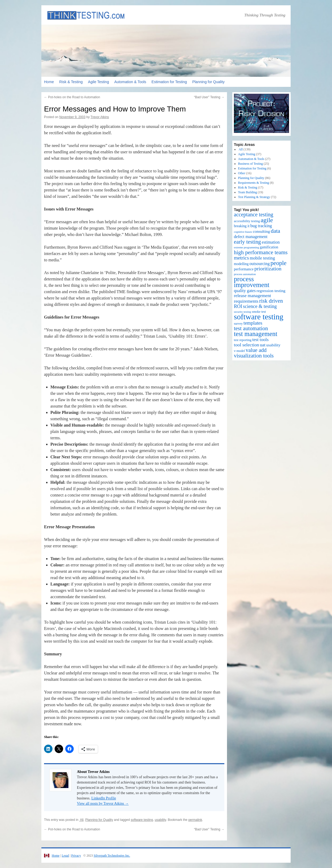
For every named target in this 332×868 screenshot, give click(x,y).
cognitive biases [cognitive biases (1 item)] (243, 232)
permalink (195, 820)
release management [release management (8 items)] (252, 296)
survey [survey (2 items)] (238, 324)
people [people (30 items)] (278, 263)
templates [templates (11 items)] (253, 323)
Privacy (76, 856)
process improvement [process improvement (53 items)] (252, 282)
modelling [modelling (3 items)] (241, 264)
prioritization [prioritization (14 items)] (268, 269)
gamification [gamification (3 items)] (269, 247)
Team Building (248, 192)
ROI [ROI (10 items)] (238, 306)
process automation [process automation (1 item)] (245, 274)
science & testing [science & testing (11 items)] (260, 306)
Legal (65, 856)
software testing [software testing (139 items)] (259, 317)
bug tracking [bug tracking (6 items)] (261, 226)
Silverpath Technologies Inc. (112, 856)
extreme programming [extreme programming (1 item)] (246, 247)
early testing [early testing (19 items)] (247, 242)
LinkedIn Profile (104, 798)
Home (49, 82)
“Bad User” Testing (209, 97)
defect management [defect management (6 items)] (251, 237)
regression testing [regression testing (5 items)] (271, 291)
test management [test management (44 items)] (256, 334)
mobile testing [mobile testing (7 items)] (262, 258)
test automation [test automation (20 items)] (251, 328)
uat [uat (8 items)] (263, 345)
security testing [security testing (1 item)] (243, 312)
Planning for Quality (208, 82)
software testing (142, 820)
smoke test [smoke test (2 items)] (259, 312)
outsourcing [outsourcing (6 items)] (260, 264)
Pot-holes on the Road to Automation (72, 97)
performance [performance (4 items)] (244, 269)
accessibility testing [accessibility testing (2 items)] (247, 221)
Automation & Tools (130, 82)
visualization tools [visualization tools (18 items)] (254, 356)
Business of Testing (251, 164)
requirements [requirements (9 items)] (246, 301)
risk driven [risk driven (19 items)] (271, 301)
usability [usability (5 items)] (273, 345)
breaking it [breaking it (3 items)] (242, 226)
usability (160, 820)
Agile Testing (99, 82)
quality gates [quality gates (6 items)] (245, 291)
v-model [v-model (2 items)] (239, 351)
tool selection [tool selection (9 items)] (246, 345)
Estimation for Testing (169, 82)
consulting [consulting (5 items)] (261, 231)
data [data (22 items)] (276, 231)
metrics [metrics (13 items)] (241, 258)
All (81, 820)
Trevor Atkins (100, 117)
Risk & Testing (71, 82)
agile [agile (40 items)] (267, 220)
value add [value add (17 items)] (256, 350)
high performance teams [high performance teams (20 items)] (261, 252)
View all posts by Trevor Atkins (103, 804)
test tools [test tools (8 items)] (260, 340)
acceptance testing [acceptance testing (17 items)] (254, 214)
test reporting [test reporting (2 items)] (243, 340)
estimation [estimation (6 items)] (271, 242)
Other (242, 173)
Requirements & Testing (254, 183)
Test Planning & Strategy (254, 197)
